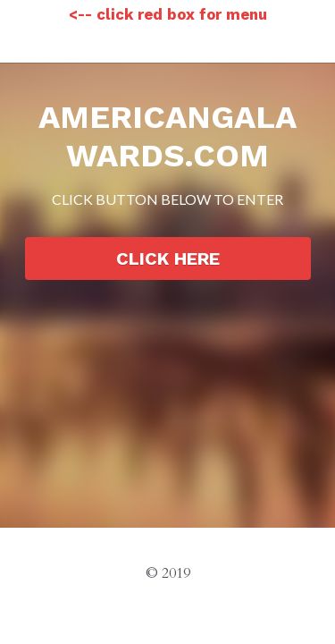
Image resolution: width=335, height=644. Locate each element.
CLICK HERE (168, 258)
